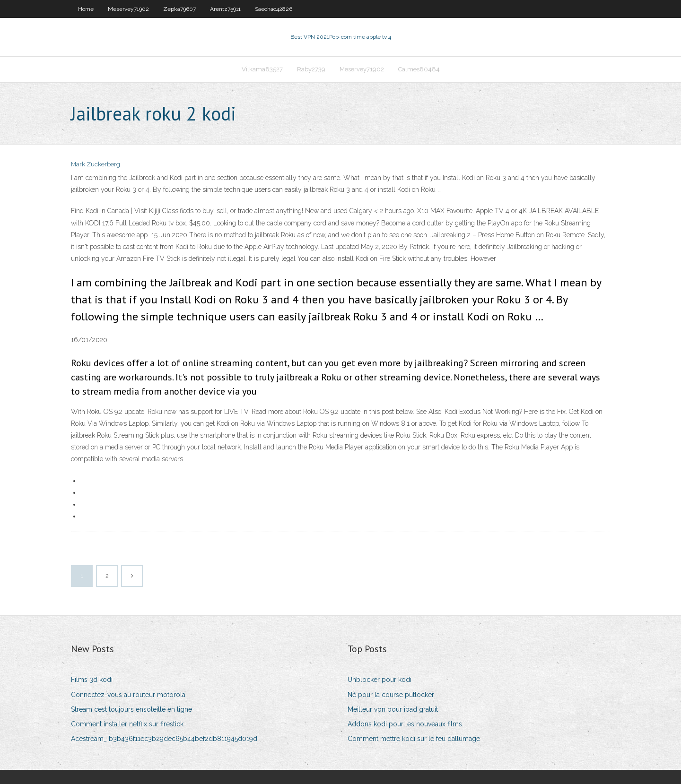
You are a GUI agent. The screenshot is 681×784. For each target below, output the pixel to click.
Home (86, 9)
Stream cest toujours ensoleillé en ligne (131, 709)
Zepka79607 (179, 9)
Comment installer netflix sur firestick (127, 724)
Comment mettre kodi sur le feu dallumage (414, 739)
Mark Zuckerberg (96, 164)
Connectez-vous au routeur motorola (128, 695)
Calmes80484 (419, 69)
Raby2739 (311, 69)
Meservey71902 (128, 9)
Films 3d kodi (92, 680)
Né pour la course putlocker (391, 695)
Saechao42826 (274, 9)
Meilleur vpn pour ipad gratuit (393, 709)
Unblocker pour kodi (380, 680)
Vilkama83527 (262, 69)
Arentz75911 (225, 9)
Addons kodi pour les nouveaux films (405, 724)
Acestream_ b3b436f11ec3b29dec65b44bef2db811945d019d (164, 739)
